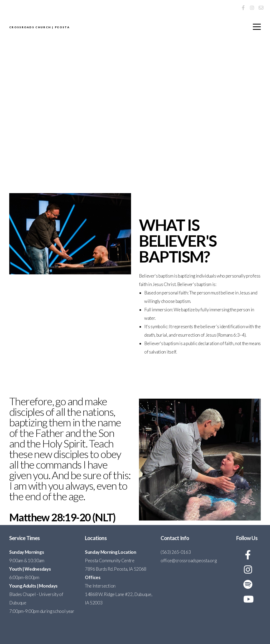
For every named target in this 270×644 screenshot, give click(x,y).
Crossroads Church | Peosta (112, 28)
